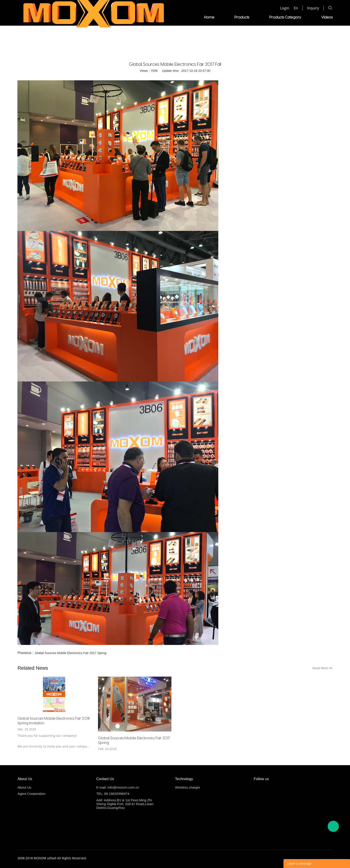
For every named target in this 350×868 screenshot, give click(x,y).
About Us (24, 787)
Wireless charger (188, 787)
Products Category (168, 17)
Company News (181, 48)
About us (296, 17)
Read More (323, 668)
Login (285, 8)
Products (125, 17)
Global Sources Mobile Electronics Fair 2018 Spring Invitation (54, 721)
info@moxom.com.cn (123, 787)
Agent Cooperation (252, 17)
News (328, 17)
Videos (210, 17)
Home (92, 17)
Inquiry (313, 8)
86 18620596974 (117, 794)
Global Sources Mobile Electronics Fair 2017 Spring (71, 653)
